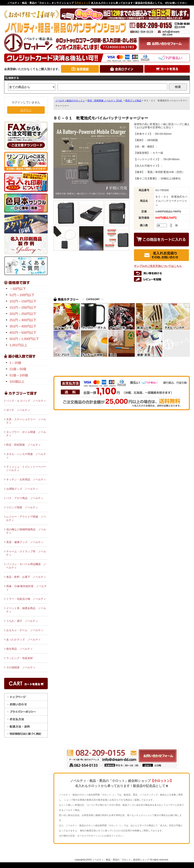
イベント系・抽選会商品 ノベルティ (26, 610)
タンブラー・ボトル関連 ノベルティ (26, 434)
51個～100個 (19, 375)
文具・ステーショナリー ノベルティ (26, 421)
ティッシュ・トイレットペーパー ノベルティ (27, 468)
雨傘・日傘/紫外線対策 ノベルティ (26, 588)
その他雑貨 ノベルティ (21, 667)
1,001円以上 (18, 345)
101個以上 (17, 382)
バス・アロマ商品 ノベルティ (25, 498)
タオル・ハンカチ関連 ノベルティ (26, 456)
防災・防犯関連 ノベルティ (23, 445)
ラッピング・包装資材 (20, 658)
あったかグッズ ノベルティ (23, 639)
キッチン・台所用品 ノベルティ (26, 479)
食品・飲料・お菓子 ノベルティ (26, 577)
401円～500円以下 (23, 333)
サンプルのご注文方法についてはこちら (158, 266)
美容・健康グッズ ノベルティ (25, 542)
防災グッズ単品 (133, 101)
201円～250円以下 (23, 314)
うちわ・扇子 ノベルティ (22, 621)
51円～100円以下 (22, 295)
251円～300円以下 (23, 320)
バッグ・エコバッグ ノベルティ (26, 401)
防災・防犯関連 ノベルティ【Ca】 (105, 101)
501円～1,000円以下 (24, 339)
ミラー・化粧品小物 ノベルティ (26, 599)
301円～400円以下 (23, 326)
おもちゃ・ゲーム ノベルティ (25, 630)
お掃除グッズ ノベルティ (22, 489)
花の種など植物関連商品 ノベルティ (26, 531)
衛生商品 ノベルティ (20, 649)
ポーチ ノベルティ (18, 410)
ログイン (26, 110)
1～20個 (15, 363)
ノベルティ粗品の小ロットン (70, 101)
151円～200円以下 (23, 308)
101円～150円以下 (23, 301)
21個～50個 (18, 369)
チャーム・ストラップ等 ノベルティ (26, 553)
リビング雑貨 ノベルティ (22, 507)
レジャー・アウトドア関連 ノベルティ (26, 518)
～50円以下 (18, 289)
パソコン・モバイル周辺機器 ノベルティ (26, 566)
